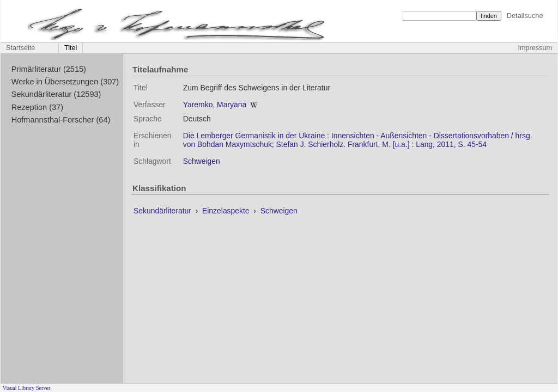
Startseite (20, 48)
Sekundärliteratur (163, 211)
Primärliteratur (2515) (49, 69)
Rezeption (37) (37, 107)
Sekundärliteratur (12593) (56, 94)
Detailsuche (525, 16)
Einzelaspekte (227, 211)
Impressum (535, 48)
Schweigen (202, 161)
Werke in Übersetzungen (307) (65, 82)
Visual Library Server (27, 388)
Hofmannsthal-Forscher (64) (61, 120)
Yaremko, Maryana (215, 105)
